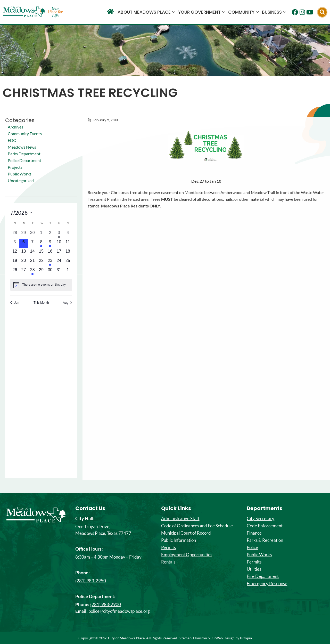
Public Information (179, 540)
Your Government (202, 12)
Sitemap (185, 638)
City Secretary (261, 519)
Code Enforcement (265, 526)
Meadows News (22, 147)
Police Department (24, 160)
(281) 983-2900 (106, 604)
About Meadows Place (146, 12)
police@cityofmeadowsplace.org (119, 611)
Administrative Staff (180, 519)
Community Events (25, 134)
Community (244, 12)
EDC (12, 140)
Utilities (254, 569)
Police (252, 548)
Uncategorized (21, 180)
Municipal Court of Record (186, 533)
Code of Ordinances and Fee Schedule (197, 526)
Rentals (168, 562)
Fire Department (263, 576)
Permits (168, 548)
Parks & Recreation (265, 540)
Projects (15, 167)
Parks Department (24, 154)
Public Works (20, 174)
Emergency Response (267, 584)
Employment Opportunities (187, 555)
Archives (15, 127)
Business (274, 12)
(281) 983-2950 (91, 581)
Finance (254, 533)
